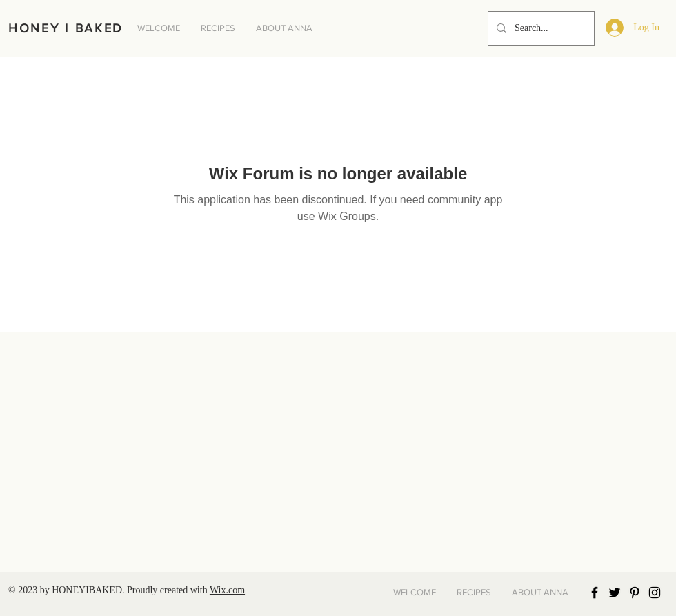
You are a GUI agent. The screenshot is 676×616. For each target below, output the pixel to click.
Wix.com (227, 590)
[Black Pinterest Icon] (635, 593)
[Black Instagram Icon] (655, 593)
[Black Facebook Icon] (595, 593)
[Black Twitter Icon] (615, 593)
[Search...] (540, 28)
